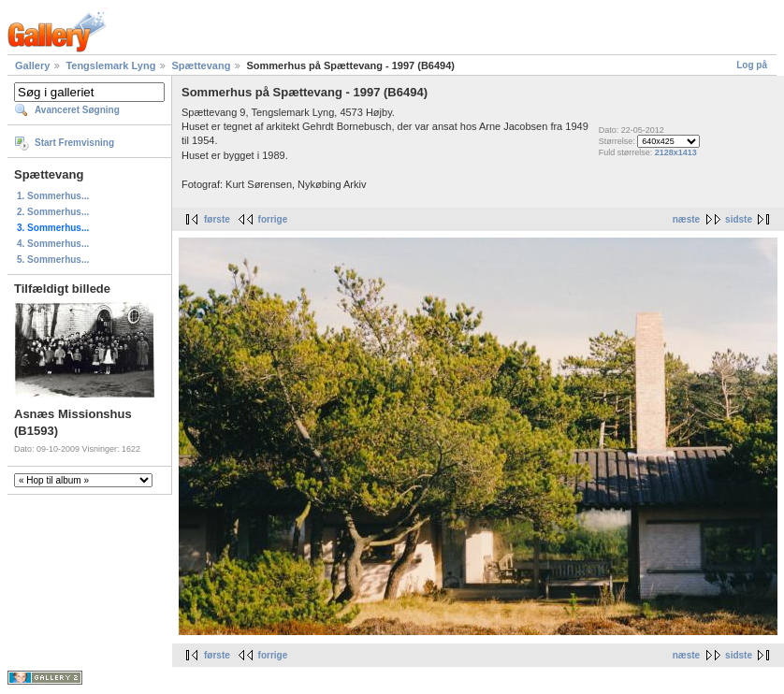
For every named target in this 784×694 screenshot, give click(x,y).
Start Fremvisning (74, 143)
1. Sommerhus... (53, 196)
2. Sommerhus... (53, 212)
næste (686, 219)
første (217, 219)
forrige (273, 219)
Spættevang (201, 65)
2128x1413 (676, 152)
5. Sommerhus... (53, 260)
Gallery (32, 65)
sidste (739, 219)
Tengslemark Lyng (110, 65)
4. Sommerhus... (53, 244)
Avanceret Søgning (77, 110)
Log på (752, 65)
